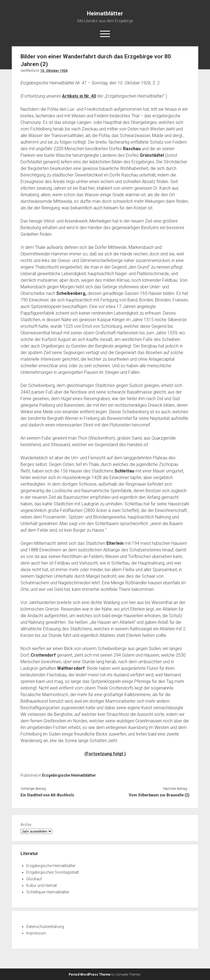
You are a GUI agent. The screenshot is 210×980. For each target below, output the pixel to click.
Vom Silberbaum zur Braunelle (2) (159, 795)
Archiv (26, 825)
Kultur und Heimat (42, 885)
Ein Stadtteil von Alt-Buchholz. (48, 795)
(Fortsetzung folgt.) (105, 754)
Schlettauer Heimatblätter (48, 892)
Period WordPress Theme (90, 975)
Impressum (36, 933)
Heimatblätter (105, 13)
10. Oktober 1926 (54, 71)
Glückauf (34, 879)
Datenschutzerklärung (45, 927)
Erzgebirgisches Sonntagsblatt (53, 872)
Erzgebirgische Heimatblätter (69, 775)
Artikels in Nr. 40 (79, 96)
